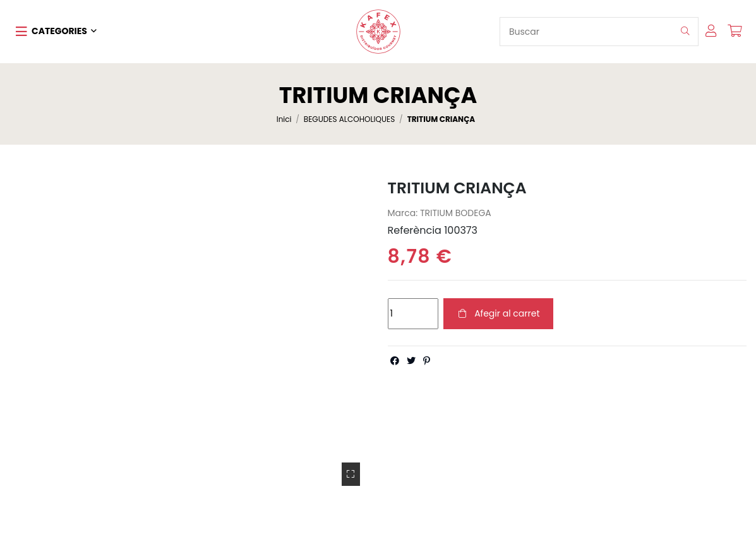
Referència (415, 231)
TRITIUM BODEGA (456, 213)
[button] (56, 32)
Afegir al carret (498, 313)
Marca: (403, 213)
